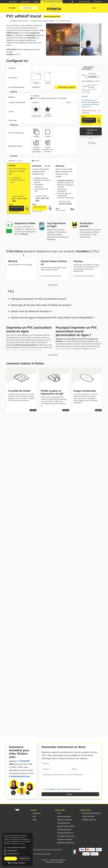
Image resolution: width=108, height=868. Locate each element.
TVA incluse (92, 74)
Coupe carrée (36, 111)
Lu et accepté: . (63, 789)
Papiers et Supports (64, 820)
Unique (48, 133)
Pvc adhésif (35, 96)
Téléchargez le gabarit (65, 87)
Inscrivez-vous (83, 2)
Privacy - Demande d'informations (68, 789)
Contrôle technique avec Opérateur (48, 146)
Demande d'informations (90, 813)
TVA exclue (92, 77)
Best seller (12, 2)
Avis (33, 816)
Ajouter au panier (91, 131)
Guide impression (63, 816)
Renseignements (63, 823)
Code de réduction (63, 830)
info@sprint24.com (20, 776)
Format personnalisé (17, 87)
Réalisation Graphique (65, 843)
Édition (36, 2)
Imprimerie (24, 2)
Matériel (18, 97)
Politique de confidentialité (54, 862)
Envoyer (70, 794)
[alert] (17, 849)
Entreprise (36, 813)
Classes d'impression (64, 833)
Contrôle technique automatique (36, 146)
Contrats (45, 860)
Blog (33, 820)
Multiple (36, 133)
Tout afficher (54, 285)
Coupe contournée (48, 111)
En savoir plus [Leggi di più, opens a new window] (21, 843)
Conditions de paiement (57, 860)
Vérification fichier (18, 146)
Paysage (36, 78)
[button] (5, 848)
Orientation (13, 78)
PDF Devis (91, 143)
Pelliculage (13, 120)
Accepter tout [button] (11, 859)
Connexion (97, 2)
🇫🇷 (73, 2)
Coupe (18, 111)
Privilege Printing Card (65, 836)
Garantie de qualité (64, 839)
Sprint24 (54, 8)
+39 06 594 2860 (87, 816)
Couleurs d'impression (18, 102)
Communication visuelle (51, 2)
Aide (94, 8)
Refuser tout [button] (24, 859)
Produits (12, 8)
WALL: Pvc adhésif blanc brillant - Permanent (50, 98)
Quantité (12, 68)
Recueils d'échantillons (65, 826)
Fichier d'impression (18, 133)
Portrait (48, 78)
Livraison (18, 161)
